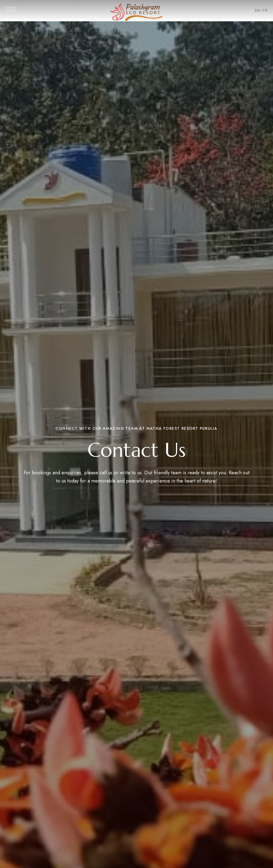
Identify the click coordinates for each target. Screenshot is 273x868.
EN (257, 10)
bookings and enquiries (57, 473)
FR (265, 10)
